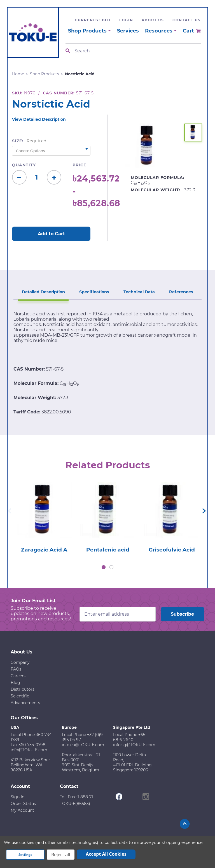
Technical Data (139, 291)
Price (79, 165)
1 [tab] (104, 568)
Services (128, 31)
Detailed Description (45, 291)
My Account (22, 811)
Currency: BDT (93, 20)
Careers (18, 676)
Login (126, 20)
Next (204, 511)
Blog (15, 683)
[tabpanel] (44, 516)
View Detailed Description (39, 119)
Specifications (95, 291)
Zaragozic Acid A (44, 550)
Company (20, 663)
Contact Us (187, 20)
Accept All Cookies (106, 854)
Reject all (61, 855)
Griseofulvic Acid (172, 550)
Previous (10, 511)
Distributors (23, 690)
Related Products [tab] (108, 464)
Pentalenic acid (108, 550)
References (180, 291)
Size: (29, 141)
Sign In (17, 797)
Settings (25, 855)
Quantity (24, 165)
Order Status (23, 804)
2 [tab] (111, 568)
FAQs (16, 670)
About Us (153, 20)
